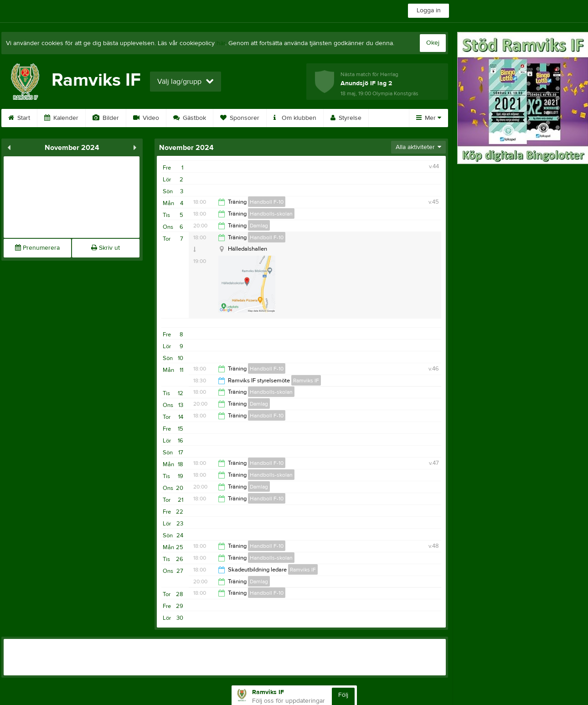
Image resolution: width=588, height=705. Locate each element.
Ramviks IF (306, 381)
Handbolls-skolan (271, 214)
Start (19, 118)
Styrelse (346, 118)
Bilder (106, 118)
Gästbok (190, 118)
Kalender (61, 118)
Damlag (259, 226)
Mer (429, 118)
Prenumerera (37, 248)
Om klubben (295, 118)
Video (146, 118)
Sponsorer (240, 118)
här (221, 43)
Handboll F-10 (267, 202)
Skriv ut (106, 248)
